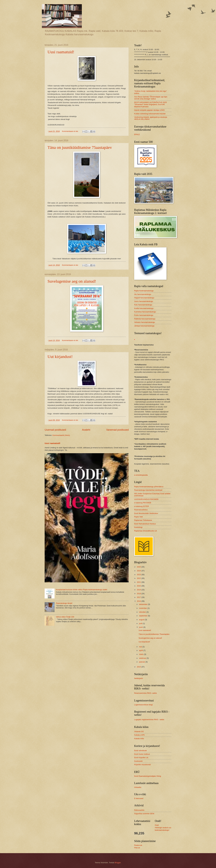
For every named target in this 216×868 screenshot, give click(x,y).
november (143, 608)
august (142, 620)
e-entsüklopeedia (141, 475)
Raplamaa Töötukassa (143, 520)
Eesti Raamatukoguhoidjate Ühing (148, 776)
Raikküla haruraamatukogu (145, 319)
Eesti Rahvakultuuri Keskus (145, 524)
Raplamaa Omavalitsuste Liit (145, 531)
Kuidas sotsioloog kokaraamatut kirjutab (150, 114)
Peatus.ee (138, 845)
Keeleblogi (138, 527)
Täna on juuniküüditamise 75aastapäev (80, 147)
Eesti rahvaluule (141, 750)
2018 (139, 594)
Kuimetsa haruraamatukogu (145, 312)
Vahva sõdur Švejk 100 (65, 617)
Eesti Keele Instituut (142, 754)
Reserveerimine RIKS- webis (146, 693)
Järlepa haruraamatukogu (144, 326)
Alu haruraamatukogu (143, 294)
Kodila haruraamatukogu (144, 308)
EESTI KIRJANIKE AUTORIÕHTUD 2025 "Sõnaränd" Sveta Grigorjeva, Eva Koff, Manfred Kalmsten (150, 104)
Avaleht (86, 430)
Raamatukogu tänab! (64, 603)
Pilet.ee (137, 848)
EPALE (137, 134)
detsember (143, 604)
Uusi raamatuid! (61, 52)
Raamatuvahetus (141, 510)
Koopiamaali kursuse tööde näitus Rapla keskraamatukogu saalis (82, 590)
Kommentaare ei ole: (70, 131)
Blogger (118, 863)
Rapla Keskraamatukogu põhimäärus (149, 487)
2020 (139, 586)
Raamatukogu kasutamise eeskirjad (148, 490)
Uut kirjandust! (60, 356)
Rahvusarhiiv (139, 810)
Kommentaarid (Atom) (61, 435)
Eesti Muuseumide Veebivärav (146, 513)
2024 (139, 571)
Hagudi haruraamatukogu (144, 298)
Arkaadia (138, 787)
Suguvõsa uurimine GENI (144, 814)
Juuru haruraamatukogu (144, 301)
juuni (141, 627)
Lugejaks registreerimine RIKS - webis (149, 720)
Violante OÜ (139, 732)
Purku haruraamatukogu (144, 315)
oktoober (143, 612)
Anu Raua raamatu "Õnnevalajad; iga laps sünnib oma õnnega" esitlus (151, 98)
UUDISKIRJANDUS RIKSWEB (146, 499)
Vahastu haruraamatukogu (145, 322)
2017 (139, 597)
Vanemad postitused (117, 430)
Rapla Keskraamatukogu (144, 291)
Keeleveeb (138, 761)
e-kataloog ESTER (142, 506)
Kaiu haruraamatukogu (143, 305)
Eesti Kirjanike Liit (141, 758)
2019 (139, 590)
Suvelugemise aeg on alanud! (72, 281)
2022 (139, 578)
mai (141, 647)
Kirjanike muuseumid (142, 765)
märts (141, 654)
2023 (139, 575)
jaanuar (142, 662)
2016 (139, 601)
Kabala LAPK (139, 735)
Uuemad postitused (55, 430)
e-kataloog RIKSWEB (143, 503)
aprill (141, 650)
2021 (139, 582)
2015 (139, 667)
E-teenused (139, 798)
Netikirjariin (139, 678)
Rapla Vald (138, 517)
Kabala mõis (139, 739)
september (143, 616)
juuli (141, 623)
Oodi (157, 825)
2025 (139, 567)
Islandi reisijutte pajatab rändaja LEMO (149, 110)
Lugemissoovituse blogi (143, 705)
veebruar (143, 658)
